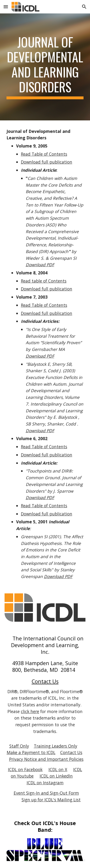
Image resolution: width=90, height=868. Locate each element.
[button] (6, 7)
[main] (45, 67)
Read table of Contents (44, 281)
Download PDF (40, 265)
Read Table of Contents (44, 154)
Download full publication (47, 162)
